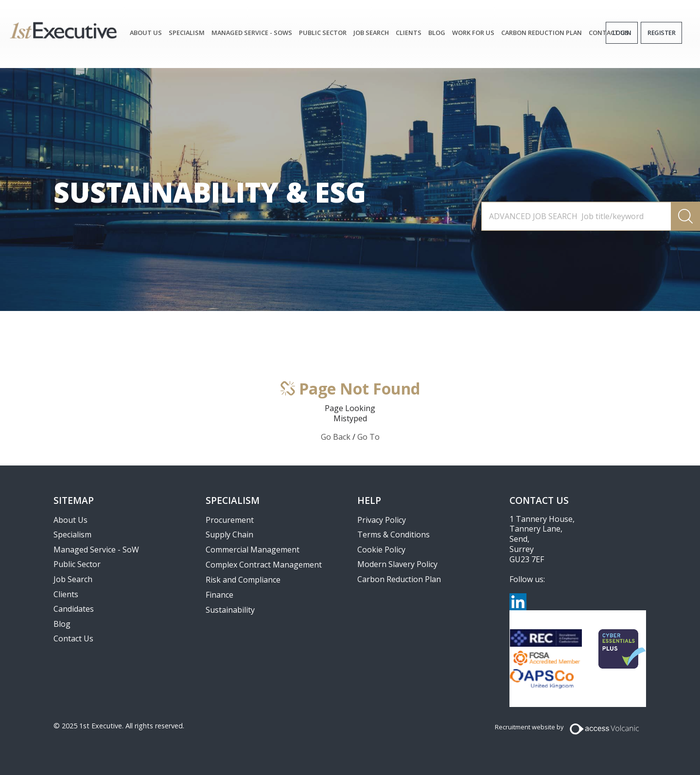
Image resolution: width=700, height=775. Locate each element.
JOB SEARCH (371, 33)
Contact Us (73, 638)
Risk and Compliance (243, 580)
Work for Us (473, 33)
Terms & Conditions (394, 534)
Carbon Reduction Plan (542, 33)
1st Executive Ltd (63, 30)
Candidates (74, 609)
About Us (146, 33)
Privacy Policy (382, 520)
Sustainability (230, 610)
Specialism (187, 33)
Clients (409, 33)
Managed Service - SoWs (252, 33)
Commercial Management (253, 550)
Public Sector (323, 33)
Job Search (73, 579)
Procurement (230, 520)
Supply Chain (229, 534)
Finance (219, 595)
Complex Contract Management (264, 565)
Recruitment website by (529, 727)
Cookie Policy (381, 550)
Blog (437, 33)
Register (661, 33)
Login (622, 33)
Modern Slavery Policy (397, 564)
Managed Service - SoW (96, 550)
